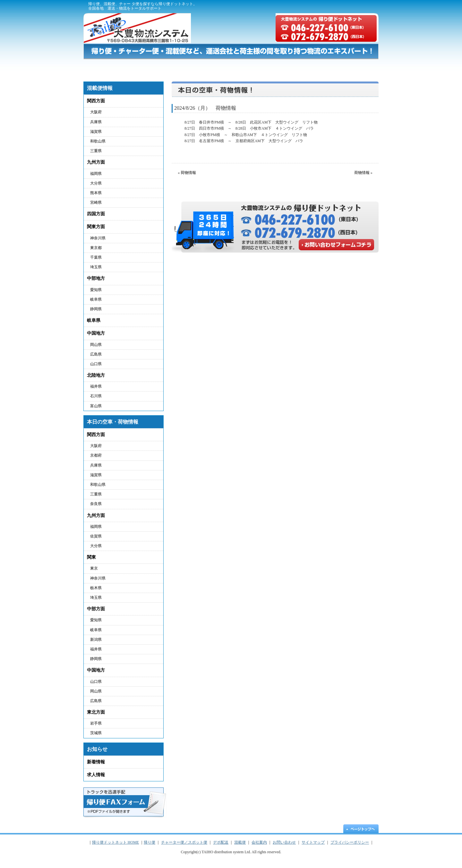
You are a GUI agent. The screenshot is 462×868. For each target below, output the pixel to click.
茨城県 (96, 733)
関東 (91, 557)
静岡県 (96, 309)
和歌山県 (98, 141)
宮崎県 (96, 202)
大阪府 (96, 112)
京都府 (96, 455)
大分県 (96, 183)
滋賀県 (96, 132)
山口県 (96, 364)
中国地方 (96, 333)
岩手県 (96, 723)
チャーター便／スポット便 (202, 67)
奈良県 (96, 504)
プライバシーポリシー (323, 6)
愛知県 (96, 290)
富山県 (96, 406)
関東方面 (96, 227)
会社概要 (288, 6)
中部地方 (96, 278)
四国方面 (96, 214)
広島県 (96, 354)
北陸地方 (96, 375)
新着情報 (96, 762)
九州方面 (96, 162)
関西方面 (96, 101)
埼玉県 (96, 267)
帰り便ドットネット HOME (103, 67)
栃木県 (96, 588)
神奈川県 (98, 238)
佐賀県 (96, 536)
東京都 (96, 248)
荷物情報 (188, 173)
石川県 (96, 396)
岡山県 (96, 345)
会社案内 (259, 842)
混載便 (308, 67)
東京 (94, 568)
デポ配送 (264, 67)
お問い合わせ (354, 67)
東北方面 (96, 712)
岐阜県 (96, 299)
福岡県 (96, 174)
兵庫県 (96, 122)
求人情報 (96, 775)
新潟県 (96, 640)
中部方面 (96, 609)
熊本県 (96, 193)
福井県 (96, 386)
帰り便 (142, 67)
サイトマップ (363, 6)
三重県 (96, 151)
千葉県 (96, 257)
